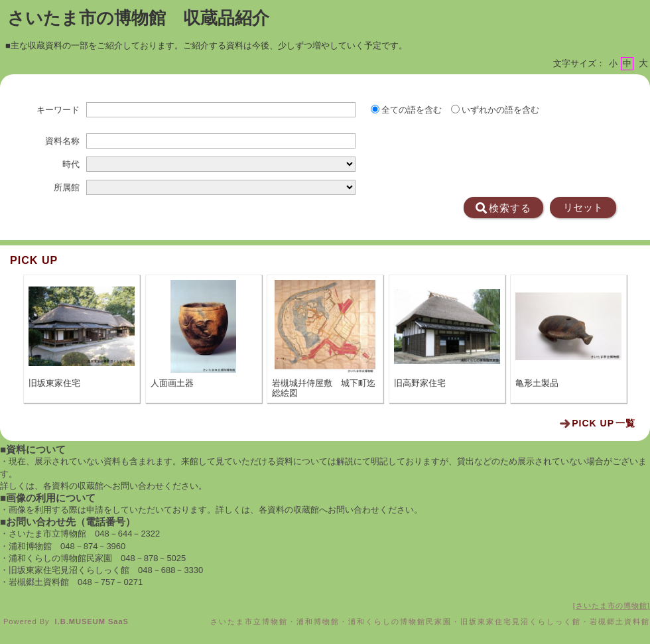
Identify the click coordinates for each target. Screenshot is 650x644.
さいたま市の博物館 (612, 606)
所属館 (67, 188)
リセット (583, 208)
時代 (71, 164)
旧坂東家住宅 (54, 383)
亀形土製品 (537, 383)
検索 (503, 208)
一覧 (604, 423)
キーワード (58, 110)
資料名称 (62, 141)
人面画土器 (172, 383)
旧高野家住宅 (420, 383)
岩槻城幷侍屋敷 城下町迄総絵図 (324, 388)
